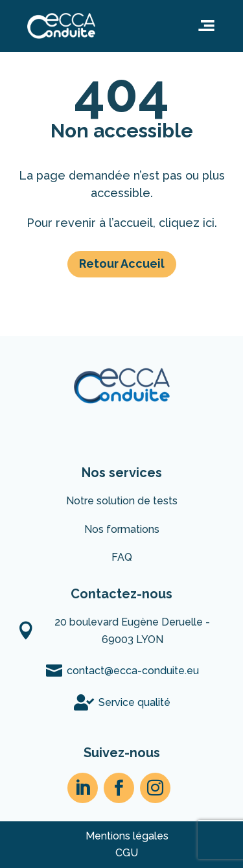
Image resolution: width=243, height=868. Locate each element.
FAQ (122, 557)
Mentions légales (127, 836)
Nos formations (122, 529)
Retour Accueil (122, 264)
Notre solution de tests (122, 501)
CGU (127, 853)
